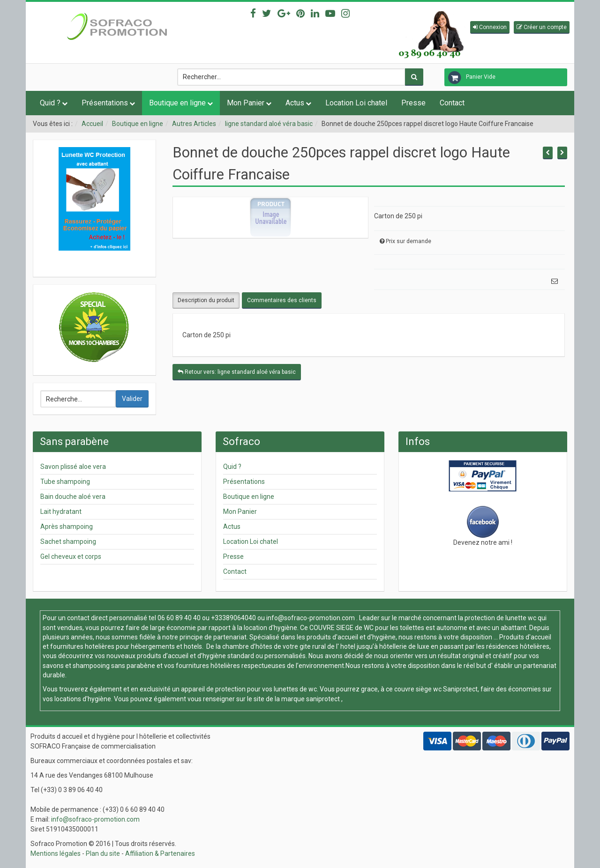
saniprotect (323, 699)
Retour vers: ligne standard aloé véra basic (237, 372)
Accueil (92, 124)
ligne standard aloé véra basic (269, 124)
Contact (452, 103)
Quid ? (50, 103)
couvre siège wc (419, 689)
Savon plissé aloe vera (73, 467)
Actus (295, 103)
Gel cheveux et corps (71, 556)
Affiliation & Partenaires (160, 853)
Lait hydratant (61, 512)
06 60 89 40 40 (179, 618)
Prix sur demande (409, 241)
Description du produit (206, 300)
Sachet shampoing (68, 542)
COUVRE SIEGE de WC (342, 628)
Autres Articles (194, 124)
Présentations (105, 103)
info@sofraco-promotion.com (311, 618)
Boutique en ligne (177, 103)
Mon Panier (246, 103)
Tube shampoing (65, 482)
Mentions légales (56, 853)
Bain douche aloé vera (73, 497)
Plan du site (103, 853)
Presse (413, 103)
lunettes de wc (295, 689)
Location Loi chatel (356, 103)
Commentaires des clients (282, 300)
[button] (490, 27)
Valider (132, 399)
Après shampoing (67, 527)
